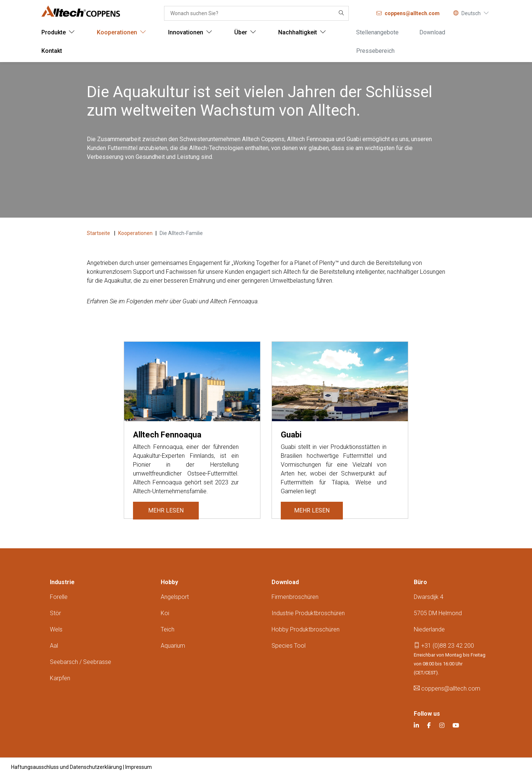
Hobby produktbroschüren (306, 629)
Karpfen (60, 678)
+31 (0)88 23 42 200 (444, 646)
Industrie (62, 582)
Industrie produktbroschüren (308, 613)
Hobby (169, 582)
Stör (55, 613)
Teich (168, 629)
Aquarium (173, 646)
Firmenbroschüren (295, 597)
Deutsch (471, 13)
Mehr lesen (164, 510)
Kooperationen (135, 233)
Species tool (289, 646)
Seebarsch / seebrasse (81, 662)
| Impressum (137, 767)
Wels (56, 629)
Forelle (59, 597)
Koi (165, 613)
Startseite (99, 233)
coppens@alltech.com (447, 689)
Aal (54, 646)
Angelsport (175, 597)
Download (285, 582)
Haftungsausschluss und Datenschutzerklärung (66, 767)
